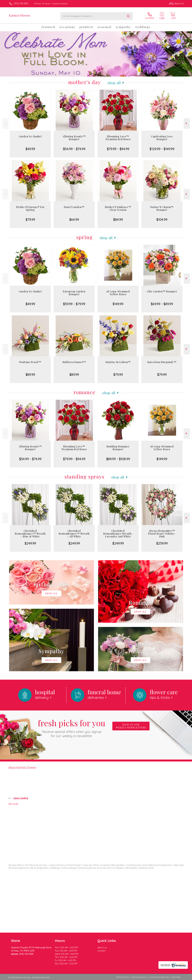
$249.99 (30, 543)
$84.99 (118, 219)
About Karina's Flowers (22, 767)
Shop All (114, 83)
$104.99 (162, 219)
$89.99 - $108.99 (118, 459)
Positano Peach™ (30, 362)
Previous (5, 123)
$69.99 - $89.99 (162, 304)
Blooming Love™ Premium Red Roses (118, 138)
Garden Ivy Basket (30, 136)
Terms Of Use (123, 977)
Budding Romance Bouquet (118, 448)
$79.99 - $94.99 (118, 149)
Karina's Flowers (20, 15)
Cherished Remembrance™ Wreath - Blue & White (30, 534)
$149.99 (118, 304)
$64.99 (74, 219)
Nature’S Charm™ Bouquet (162, 208)
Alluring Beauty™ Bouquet (74, 138)
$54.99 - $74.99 (74, 149)
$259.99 (162, 543)
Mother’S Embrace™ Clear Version (118, 208)
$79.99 (30, 219)
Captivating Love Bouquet (162, 138)
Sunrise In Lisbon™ (118, 362)
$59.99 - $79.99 (74, 304)
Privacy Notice (139, 977)
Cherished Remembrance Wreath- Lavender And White (118, 534)
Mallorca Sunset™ (74, 362)
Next (187, 123)
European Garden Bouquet (74, 293)
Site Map (176, 977)
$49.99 (30, 149)
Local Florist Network (159, 977)
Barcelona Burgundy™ (162, 362)
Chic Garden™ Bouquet (162, 291)
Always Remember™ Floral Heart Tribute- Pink (162, 534)
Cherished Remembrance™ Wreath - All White (74, 534)
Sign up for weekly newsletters (131, 726)
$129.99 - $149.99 (162, 149)
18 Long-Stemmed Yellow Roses (118, 293)
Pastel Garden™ (74, 207)
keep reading (21, 798)
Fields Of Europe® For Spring (30, 208)
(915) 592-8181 (21, 4)
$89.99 (30, 375)
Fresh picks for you (72, 728)
